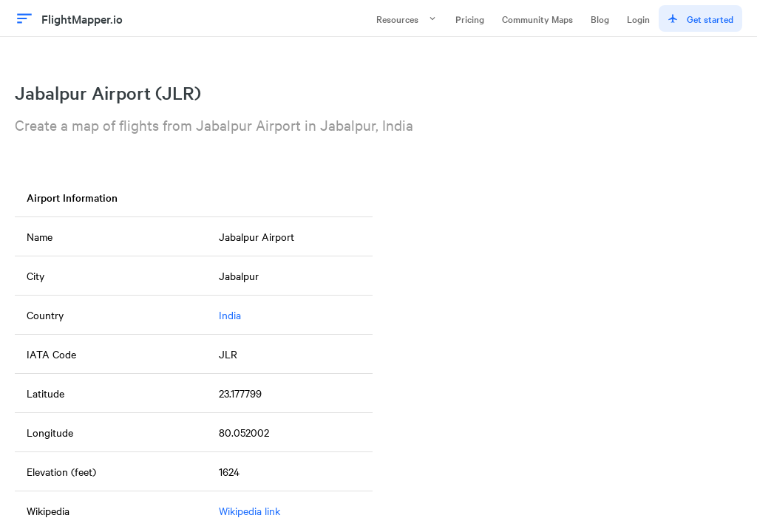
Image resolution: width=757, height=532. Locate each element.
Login (638, 18)
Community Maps (537, 18)
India (230, 315)
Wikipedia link (249, 511)
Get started (700, 18)
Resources (407, 18)
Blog (600, 18)
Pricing (470, 18)
